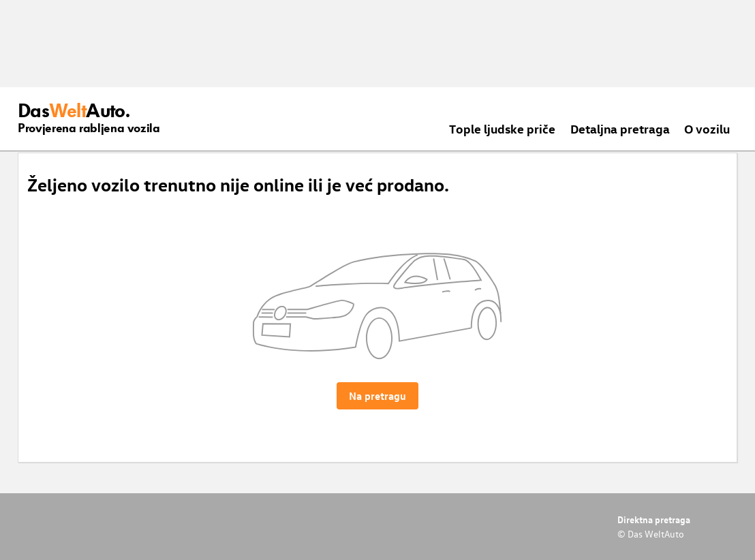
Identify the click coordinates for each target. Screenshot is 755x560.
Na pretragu (377, 396)
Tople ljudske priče (502, 128)
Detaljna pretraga (620, 128)
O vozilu (707, 128)
